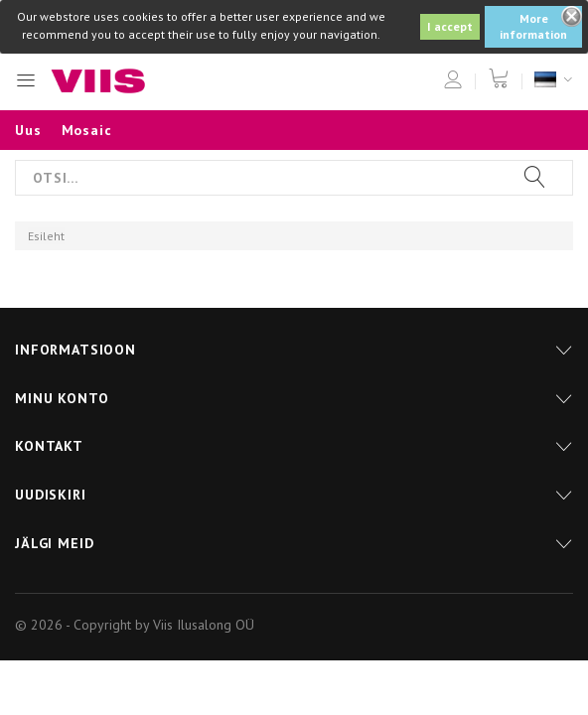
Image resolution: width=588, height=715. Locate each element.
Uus (28, 130)
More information (533, 26)
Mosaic (87, 130)
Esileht (46, 236)
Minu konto (62, 398)
